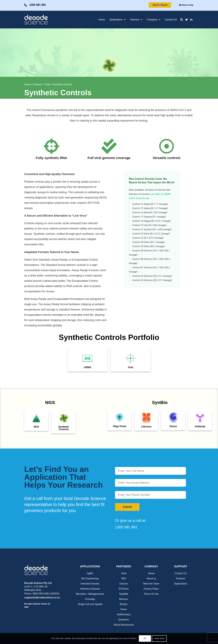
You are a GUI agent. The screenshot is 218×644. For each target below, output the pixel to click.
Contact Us (171, 20)
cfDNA (87, 367)
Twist (47, 84)
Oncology (90, 599)
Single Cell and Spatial (90, 604)
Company (154, 20)
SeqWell (124, 594)
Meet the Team (151, 584)
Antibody (200, 426)
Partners (136, 20)
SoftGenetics (124, 614)
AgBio (90, 573)
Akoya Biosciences (124, 625)
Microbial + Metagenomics (90, 594)
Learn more (159, 638)
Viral (130, 367)
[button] (182, 20)
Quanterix (124, 620)
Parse (124, 609)
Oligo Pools (120, 426)
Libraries (146, 427)
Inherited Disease (90, 584)
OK (145, 638)
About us (151, 578)
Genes (173, 426)
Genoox (124, 584)
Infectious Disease (90, 589)
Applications (118, 20)
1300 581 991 (38, 5)
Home (102, 20)
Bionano (124, 599)
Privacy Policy (151, 589)
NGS (36, 427)
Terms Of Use (151, 594)
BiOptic (124, 604)
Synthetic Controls (62, 84)
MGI (124, 578)
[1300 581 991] (26, 5)
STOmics (124, 589)
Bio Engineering (90, 578)
